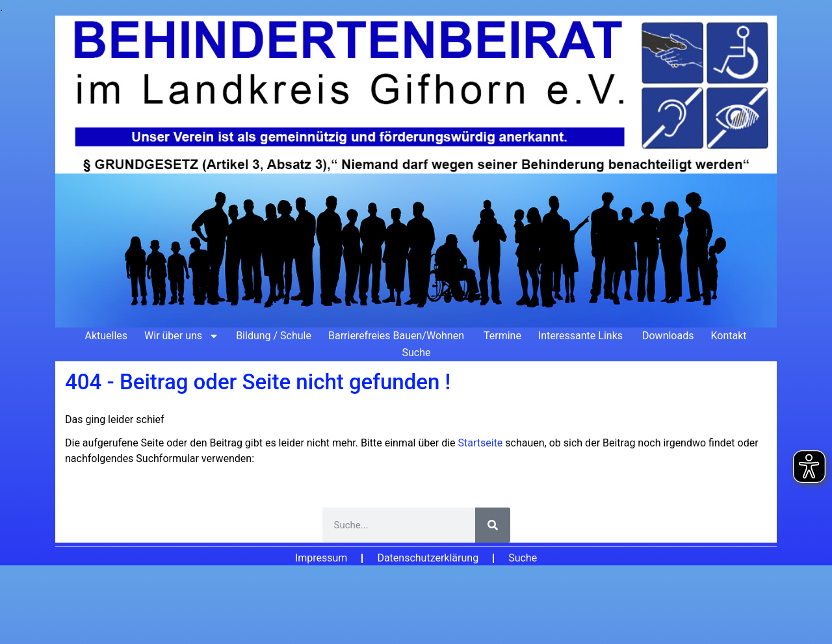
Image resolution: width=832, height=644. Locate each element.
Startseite (482, 443)
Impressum (321, 558)
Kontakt (728, 336)
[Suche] (493, 525)
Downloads (668, 336)
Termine (502, 336)
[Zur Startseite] (416, 172)
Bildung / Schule (274, 336)
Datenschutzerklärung (428, 558)
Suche (417, 353)
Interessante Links (582, 336)
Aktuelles (106, 336)
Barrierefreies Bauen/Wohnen (397, 336)
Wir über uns (182, 336)
